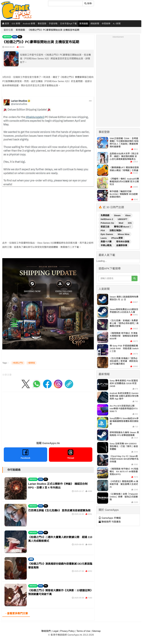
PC (20, 37)
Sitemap (96, 631)
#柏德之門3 (18, 363)
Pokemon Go (108, 223)
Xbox (128, 215)
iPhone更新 (117, 238)
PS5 (15, 37)
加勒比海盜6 (116, 230)
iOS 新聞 (16, 24)
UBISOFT (123, 219)
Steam (118, 215)
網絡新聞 (95, 24)
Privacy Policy (67, 631)
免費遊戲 (105, 215)
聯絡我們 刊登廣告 (110, 522)
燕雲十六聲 (106, 242)
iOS (130, 223)
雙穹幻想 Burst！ (123, 227)
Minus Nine (124, 234)
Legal (55, 631)
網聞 (31, 559)
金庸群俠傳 (122, 245)
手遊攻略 (53, 24)
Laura (104, 238)
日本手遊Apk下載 (68, 24)
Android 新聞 (29, 24)
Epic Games (107, 234)
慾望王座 (105, 227)
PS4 (103, 230)
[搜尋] (65, 3)
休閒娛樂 (106, 24)
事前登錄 (42, 24)
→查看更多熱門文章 (16, 613)
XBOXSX (7, 37)
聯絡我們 (46, 631)
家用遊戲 (84, 24)
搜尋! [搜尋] (88, 3)
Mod (121, 223)
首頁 (6, 24)
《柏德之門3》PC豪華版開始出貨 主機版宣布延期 (54, 30)
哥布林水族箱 (123, 242)
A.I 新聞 (117, 24)
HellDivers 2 (107, 219)
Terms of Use (83, 631)
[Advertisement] (48, 221)
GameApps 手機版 (110, 518)
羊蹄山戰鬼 (106, 245)
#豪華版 (31, 363)
